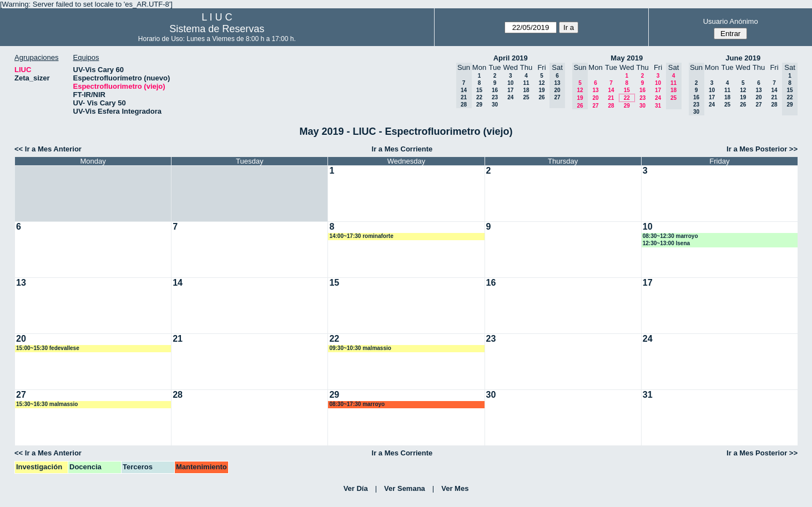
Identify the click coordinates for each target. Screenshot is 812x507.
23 (495, 97)
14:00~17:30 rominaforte (361, 236)
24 (510, 97)
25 (526, 97)
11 (526, 83)
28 (611, 106)
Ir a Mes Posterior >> (762, 149)
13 (595, 90)
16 (495, 90)
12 (541, 83)
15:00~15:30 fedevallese (48, 348)
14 (611, 90)
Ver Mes (455, 488)
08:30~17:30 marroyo (357, 404)
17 (510, 90)
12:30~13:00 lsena (666, 243)
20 (595, 98)
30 (495, 105)
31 (658, 106)
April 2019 (511, 58)
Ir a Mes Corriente (402, 149)
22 (479, 97)
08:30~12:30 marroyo (670, 236)
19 (541, 90)
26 (541, 97)
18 (526, 90)
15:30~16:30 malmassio (47, 404)
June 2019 (743, 58)
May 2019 (627, 58)
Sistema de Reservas (217, 29)
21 (611, 98)
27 (595, 106)
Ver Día (356, 488)
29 (479, 105)
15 (479, 90)
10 (510, 83)
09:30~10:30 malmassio (360, 348)
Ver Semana (405, 488)
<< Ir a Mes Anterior (48, 149)
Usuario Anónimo (731, 21)
